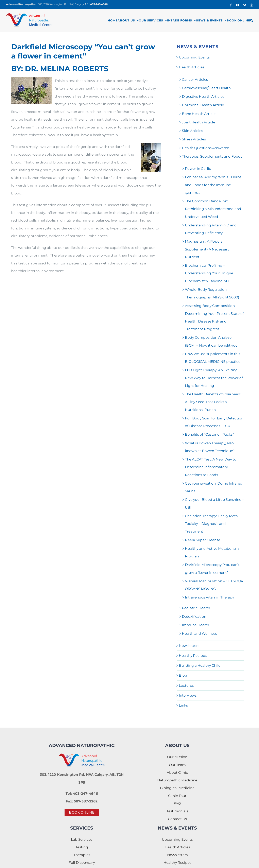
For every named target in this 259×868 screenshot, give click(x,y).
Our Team (177, 765)
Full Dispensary (82, 863)
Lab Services (82, 839)
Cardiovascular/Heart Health (206, 88)
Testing (82, 847)
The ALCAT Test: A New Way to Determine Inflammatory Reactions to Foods (211, 467)
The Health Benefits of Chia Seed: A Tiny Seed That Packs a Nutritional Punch (213, 402)
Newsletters (189, 646)
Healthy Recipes (193, 656)
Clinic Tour (177, 796)
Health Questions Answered (206, 148)
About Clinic (177, 772)
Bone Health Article (199, 114)
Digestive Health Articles (203, 97)
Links (183, 705)
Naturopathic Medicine (177, 780)
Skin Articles (192, 131)
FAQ (177, 803)
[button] (252, 20)
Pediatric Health (196, 608)
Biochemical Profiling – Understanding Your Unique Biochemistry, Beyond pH (209, 273)
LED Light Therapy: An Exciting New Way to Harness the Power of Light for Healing (214, 378)
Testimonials (177, 811)
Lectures (186, 685)
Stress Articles (194, 139)
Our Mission (177, 757)
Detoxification (194, 617)
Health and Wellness (199, 633)
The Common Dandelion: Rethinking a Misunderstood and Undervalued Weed (213, 209)
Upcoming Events (194, 57)
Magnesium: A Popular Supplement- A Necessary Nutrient (207, 249)
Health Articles (192, 67)
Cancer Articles (195, 80)
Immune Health (195, 625)
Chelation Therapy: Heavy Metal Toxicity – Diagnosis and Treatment (212, 524)
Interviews (188, 695)
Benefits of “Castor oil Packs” (209, 434)
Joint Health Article (198, 122)
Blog (183, 675)
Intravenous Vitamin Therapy (210, 597)
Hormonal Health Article (203, 105)
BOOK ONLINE (82, 812)
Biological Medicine (177, 788)
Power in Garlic (198, 169)
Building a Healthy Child (200, 665)
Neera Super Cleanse (203, 540)
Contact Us (177, 819)
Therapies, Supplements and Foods (212, 156)
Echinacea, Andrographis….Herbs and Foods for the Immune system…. (213, 185)
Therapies (82, 855)
